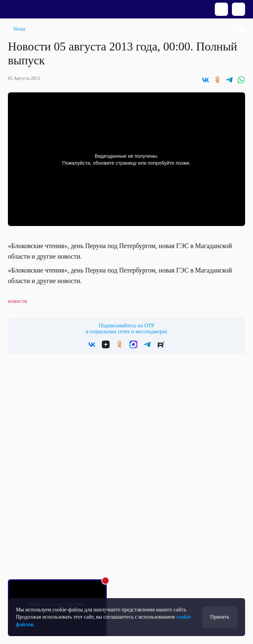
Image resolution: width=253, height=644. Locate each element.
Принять (220, 617)
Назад (19, 29)
